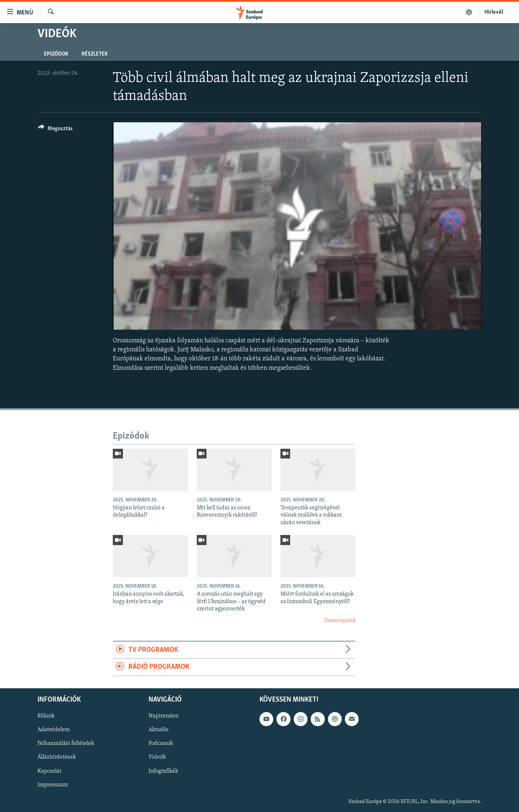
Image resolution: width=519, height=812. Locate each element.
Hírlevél (494, 12)
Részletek (95, 54)
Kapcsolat (49, 771)
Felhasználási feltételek (66, 743)
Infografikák (163, 771)
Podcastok (161, 743)
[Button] (55, 130)
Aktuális (159, 730)
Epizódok (56, 54)
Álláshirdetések (57, 757)
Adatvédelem (54, 730)
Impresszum (53, 785)
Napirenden (163, 716)
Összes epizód (340, 621)
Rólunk (46, 716)
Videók (157, 757)
